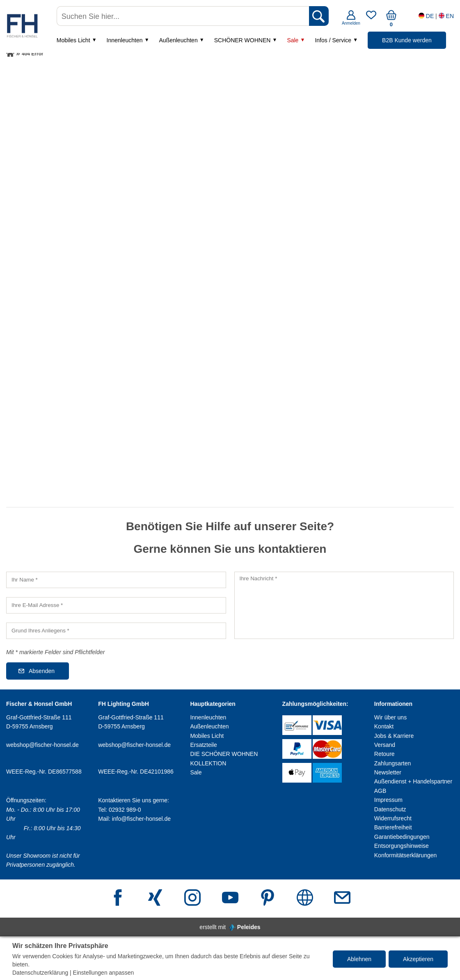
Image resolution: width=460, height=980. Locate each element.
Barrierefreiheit (393, 827)
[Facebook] (118, 899)
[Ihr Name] (116, 580)
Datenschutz (390, 809)
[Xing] (155, 899)
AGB (380, 791)
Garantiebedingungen (402, 837)
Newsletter (388, 772)
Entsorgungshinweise (402, 846)
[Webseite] (305, 899)
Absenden (42, 671)
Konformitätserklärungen (406, 855)
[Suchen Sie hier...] (184, 16)
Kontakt (384, 726)
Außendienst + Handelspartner (413, 781)
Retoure (384, 754)
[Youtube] (230, 899)
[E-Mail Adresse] (342, 899)
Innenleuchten (126, 41)
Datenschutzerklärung (40, 973)
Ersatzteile (203, 745)
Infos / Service (334, 41)
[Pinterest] (268, 899)
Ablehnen (359, 959)
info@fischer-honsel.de (141, 819)
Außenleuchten (179, 41)
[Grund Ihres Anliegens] (116, 631)
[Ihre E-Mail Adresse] (116, 605)
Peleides (249, 927)
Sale (293, 41)
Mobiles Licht (74, 41)
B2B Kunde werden (408, 41)
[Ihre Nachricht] (344, 605)
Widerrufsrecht (393, 818)
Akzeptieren (418, 959)
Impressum (388, 800)
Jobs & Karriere (394, 736)
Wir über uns (390, 717)
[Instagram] (192, 899)
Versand (385, 745)
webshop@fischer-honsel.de (42, 745)
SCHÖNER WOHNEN (243, 41)
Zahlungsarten (393, 763)
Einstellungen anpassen (104, 973)
